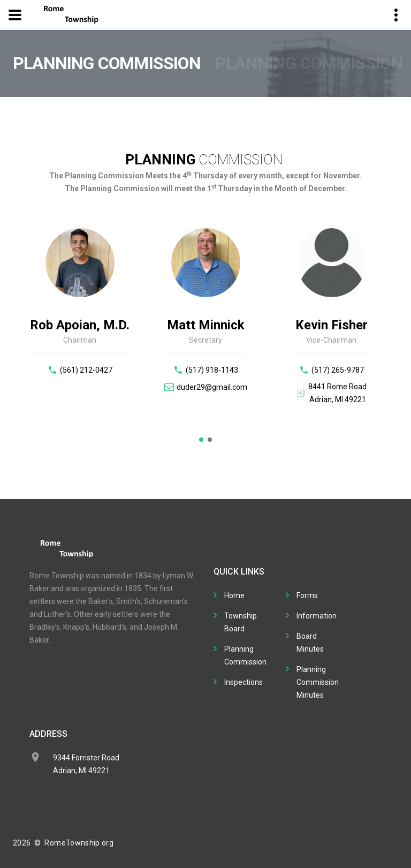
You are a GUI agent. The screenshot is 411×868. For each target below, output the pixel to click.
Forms (307, 595)
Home (234, 595)
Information (317, 616)
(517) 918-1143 (212, 370)
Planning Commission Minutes (318, 682)
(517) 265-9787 (338, 370)
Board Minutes (310, 643)
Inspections (243, 682)
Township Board (241, 622)
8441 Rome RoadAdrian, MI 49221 (337, 393)
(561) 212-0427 (86, 370)
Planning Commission (245, 655)
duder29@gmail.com (212, 387)
